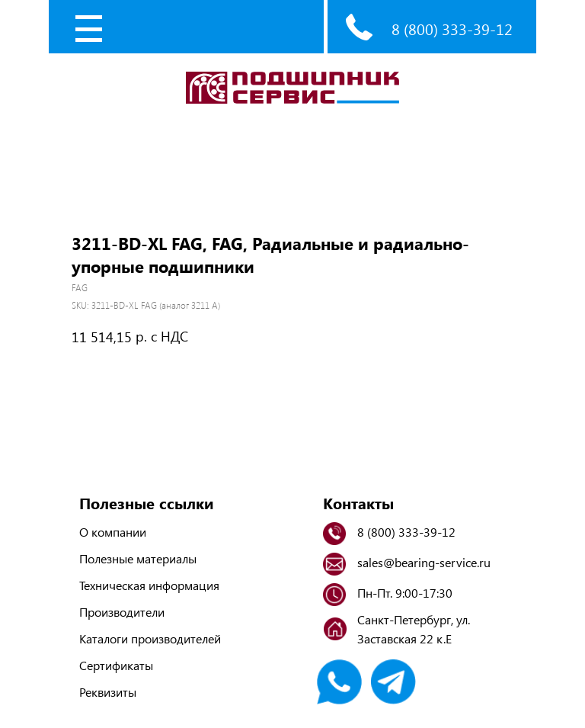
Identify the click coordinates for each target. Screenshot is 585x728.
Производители (122, 612)
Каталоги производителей (150, 638)
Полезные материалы (138, 558)
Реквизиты (108, 692)
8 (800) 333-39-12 (452, 29)
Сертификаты (116, 665)
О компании (113, 532)
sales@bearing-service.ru (424, 562)
